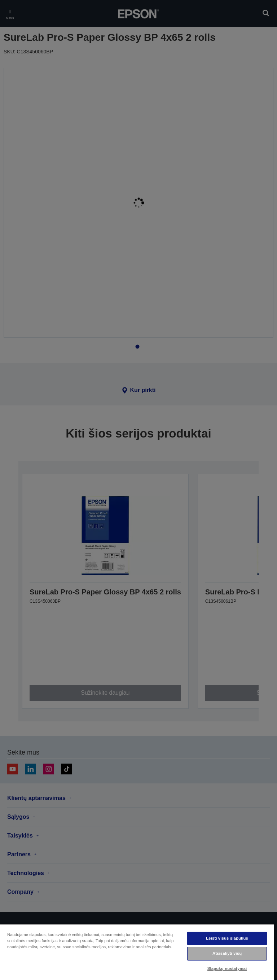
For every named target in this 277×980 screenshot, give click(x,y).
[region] (137, 952)
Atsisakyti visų (227, 953)
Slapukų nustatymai (227, 968)
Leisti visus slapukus (227, 938)
